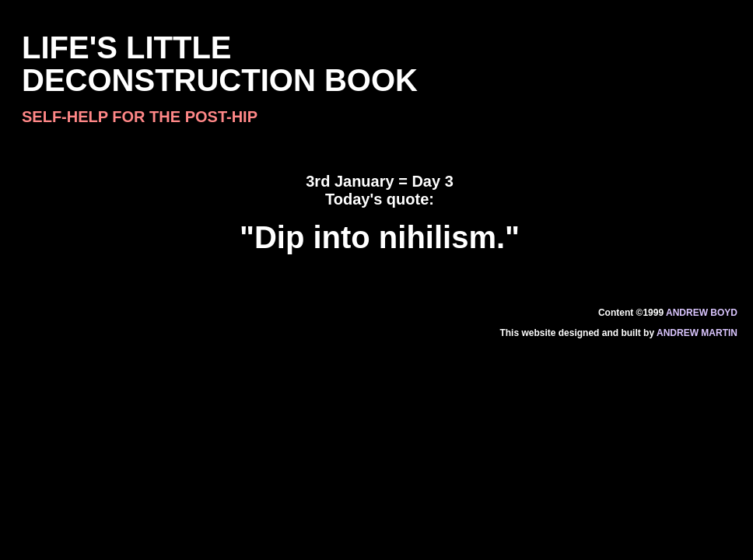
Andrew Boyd (702, 313)
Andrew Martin (697, 333)
